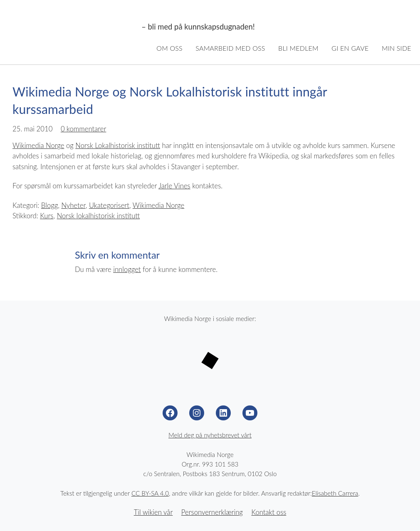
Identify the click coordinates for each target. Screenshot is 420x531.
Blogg (49, 205)
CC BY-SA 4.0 (150, 493)
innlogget (127, 269)
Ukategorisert (109, 205)
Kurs (47, 216)
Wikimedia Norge (73, 27)
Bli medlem (298, 48)
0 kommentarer (84, 129)
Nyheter (73, 205)
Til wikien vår (153, 512)
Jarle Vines (174, 186)
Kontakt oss (269, 512)
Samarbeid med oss (230, 48)
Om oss (169, 48)
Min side (397, 48)
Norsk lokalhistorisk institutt (99, 216)
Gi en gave (350, 48)
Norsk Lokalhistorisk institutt (118, 146)
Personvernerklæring (212, 512)
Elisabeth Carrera (335, 493)
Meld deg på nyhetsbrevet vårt (210, 435)
